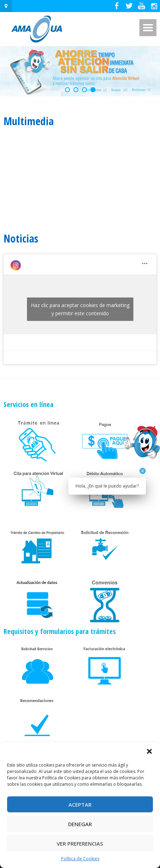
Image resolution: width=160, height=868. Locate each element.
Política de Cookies (80, 859)
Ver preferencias (80, 844)
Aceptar (80, 805)
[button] (149, 751)
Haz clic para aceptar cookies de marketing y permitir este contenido (80, 309)
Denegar (80, 824)
